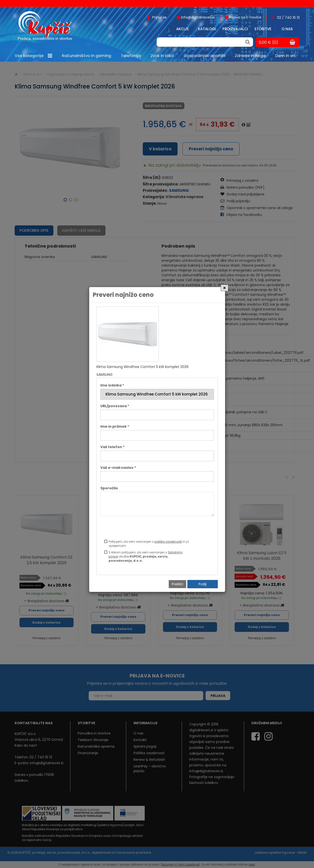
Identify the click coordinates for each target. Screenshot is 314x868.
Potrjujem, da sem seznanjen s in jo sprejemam (149, 544)
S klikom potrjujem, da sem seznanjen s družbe (146, 556)
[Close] (224, 288)
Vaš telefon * (112, 447)
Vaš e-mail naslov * (118, 468)
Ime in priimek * (115, 426)
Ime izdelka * (112, 385)
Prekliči (177, 584)
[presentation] (137, 529)
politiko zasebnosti (168, 542)
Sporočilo (109, 488)
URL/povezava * (115, 406)
